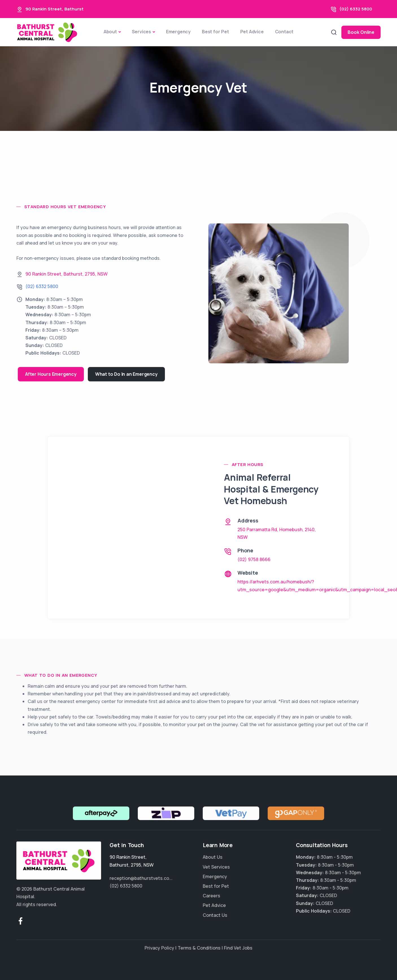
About (110, 32)
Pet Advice (252, 32)
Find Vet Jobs (238, 948)
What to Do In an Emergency (126, 374)
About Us (213, 857)
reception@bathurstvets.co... (141, 878)
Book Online (361, 32)
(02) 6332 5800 (356, 9)
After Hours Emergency (51, 374)
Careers (211, 896)
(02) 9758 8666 (254, 559)
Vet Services (216, 867)
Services (141, 32)
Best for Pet (215, 32)
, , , (66, 274)
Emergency (178, 32)
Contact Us (215, 915)
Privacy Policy (159, 948)
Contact (284, 32)
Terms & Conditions (199, 948)
